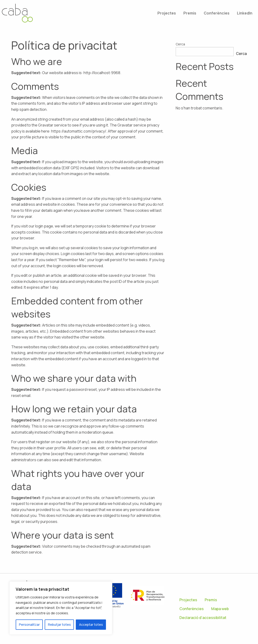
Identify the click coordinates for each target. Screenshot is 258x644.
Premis (190, 13)
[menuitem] (167, 13)
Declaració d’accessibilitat (203, 618)
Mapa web (220, 609)
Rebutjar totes (59, 624)
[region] (61, 608)
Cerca (180, 44)
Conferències (217, 13)
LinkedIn (245, 13)
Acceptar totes (91, 624)
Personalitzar (29, 624)
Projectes (167, 13)
